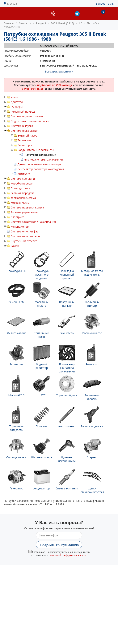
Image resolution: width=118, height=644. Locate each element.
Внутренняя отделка (24, 241)
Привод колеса (20, 188)
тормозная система (23, 198)
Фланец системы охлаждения (44, 159)
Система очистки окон (25, 236)
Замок (15, 246)
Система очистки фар (25, 231)
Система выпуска (22, 126)
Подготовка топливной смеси (30, 121)
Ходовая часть (20, 203)
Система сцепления (23, 179)
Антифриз (24, 174)
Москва (12, 4)
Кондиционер (20, 227)
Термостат (24, 140)
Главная (9, 23)
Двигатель (17, 102)
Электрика (17, 217)
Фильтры (17, 107)
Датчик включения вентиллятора (39, 164)
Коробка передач (22, 183)
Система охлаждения (24, 131)
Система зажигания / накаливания (33, 222)
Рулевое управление (24, 212)
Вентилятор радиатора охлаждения (41, 169)
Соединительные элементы (36, 150)
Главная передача (23, 193)
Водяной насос (27, 135)
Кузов (14, 97)
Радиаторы (25, 145)
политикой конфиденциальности (67, 555)
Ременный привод (23, 112)
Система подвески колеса (27, 207)
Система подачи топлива (27, 116)
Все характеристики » (59, 71)
